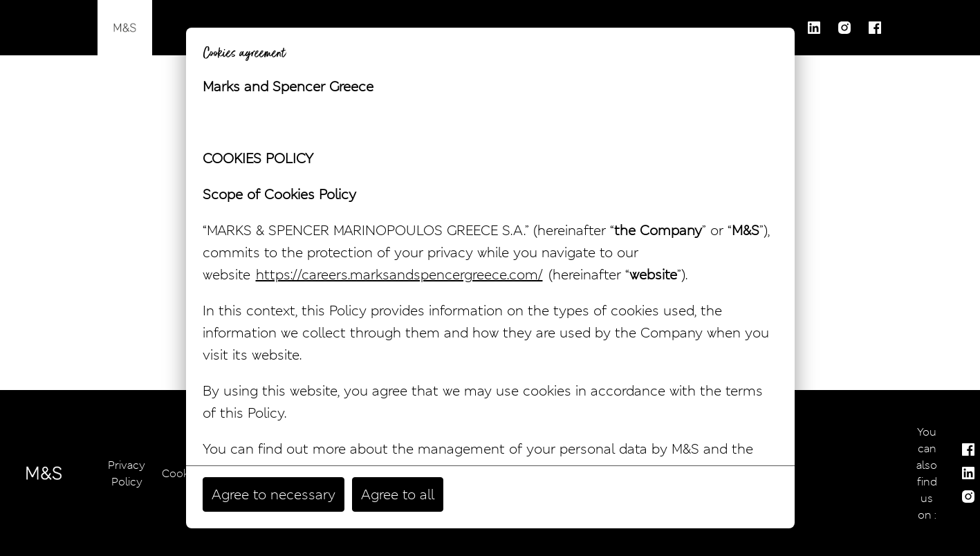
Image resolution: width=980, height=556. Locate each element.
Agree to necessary (274, 494)
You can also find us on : (927, 473)
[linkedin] (814, 28)
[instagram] (844, 28)
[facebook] (875, 28)
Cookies (182, 473)
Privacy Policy (127, 473)
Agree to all (398, 494)
